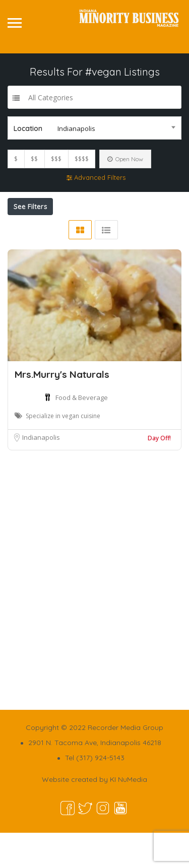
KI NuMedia (129, 815)
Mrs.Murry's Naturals (62, 410)
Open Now (125, 159)
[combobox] (94, 128)
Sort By (30, 246)
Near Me (60, 229)
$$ (34, 159)
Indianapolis (41, 473)
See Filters (30, 207)
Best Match (125, 229)
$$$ (56, 159)
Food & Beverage (82, 433)
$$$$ (82, 159)
